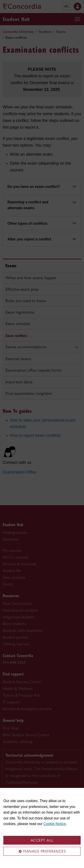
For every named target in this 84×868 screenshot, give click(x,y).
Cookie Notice (55, 824)
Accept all (42, 840)
